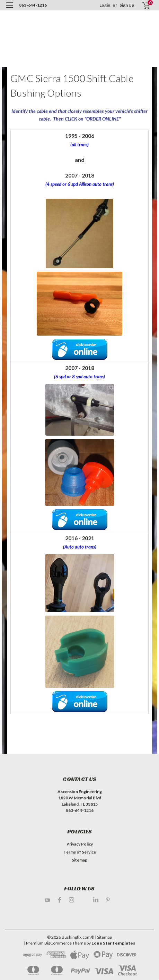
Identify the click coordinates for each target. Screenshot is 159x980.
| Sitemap (103, 937)
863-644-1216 (33, 5)
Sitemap (79, 860)
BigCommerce (58, 943)
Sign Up (127, 5)
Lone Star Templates (113, 943)
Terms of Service (80, 852)
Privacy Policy (80, 844)
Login (105, 5)
